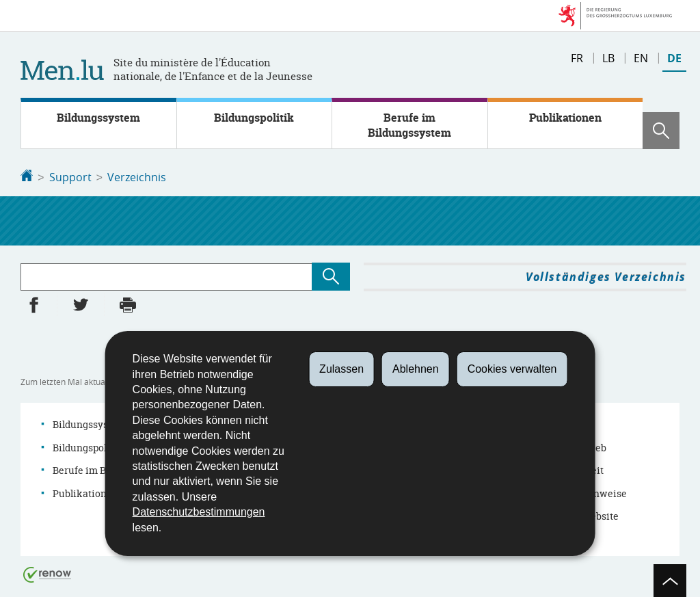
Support (70, 177)
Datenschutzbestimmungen (199, 512)
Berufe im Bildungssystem (409, 125)
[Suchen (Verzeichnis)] (331, 275)
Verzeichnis (137, 177)
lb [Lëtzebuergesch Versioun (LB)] (608, 58)
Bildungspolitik (254, 118)
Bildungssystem (98, 118)
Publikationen (565, 118)
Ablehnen (416, 369)
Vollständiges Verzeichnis (606, 276)
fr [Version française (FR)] (577, 58)
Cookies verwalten (512, 369)
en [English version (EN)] (641, 58)
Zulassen (341, 369)
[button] (661, 131)
